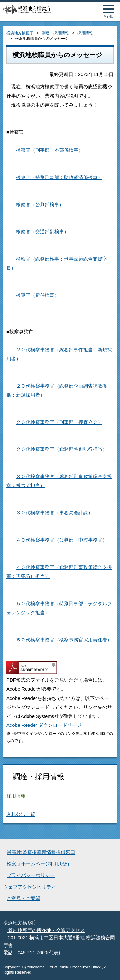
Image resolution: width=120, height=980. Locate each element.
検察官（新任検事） (38, 295)
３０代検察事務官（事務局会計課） (54, 513)
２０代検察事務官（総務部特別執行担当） (62, 449)
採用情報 (85, 33)
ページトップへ (108, 968)
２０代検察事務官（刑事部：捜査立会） (59, 422)
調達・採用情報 (55, 33)
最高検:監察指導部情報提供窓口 (41, 852)
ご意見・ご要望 (24, 898)
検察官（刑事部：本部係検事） (50, 150)
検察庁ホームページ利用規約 (38, 864)
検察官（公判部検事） (40, 205)
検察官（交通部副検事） (42, 232)
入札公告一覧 (21, 814)
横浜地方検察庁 (20, 33)
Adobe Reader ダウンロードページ (44, 725)
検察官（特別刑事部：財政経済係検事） (59, 177)
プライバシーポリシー (31, 875)
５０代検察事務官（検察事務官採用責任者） (64, 640)
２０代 (23, 350)
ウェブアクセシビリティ (30, 887)
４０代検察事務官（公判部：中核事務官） (62, 540)
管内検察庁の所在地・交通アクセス (46, 930)
